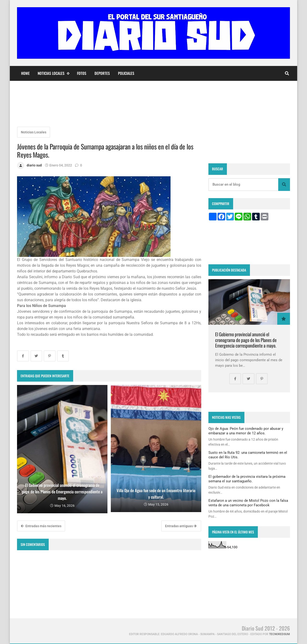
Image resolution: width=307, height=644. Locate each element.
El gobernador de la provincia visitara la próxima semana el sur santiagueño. (247, 479)
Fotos (82, 73)
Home (25, 73)
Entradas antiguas (181, 526)
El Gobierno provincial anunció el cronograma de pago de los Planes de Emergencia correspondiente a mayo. (246, 340)
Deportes (102, 73)
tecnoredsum (280, 634)
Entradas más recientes (41, 526)
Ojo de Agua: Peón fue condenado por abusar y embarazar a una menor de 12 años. (246, 431)
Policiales (126, 73)
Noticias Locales (53, 73)
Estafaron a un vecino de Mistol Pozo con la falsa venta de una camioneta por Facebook (248, 503)
